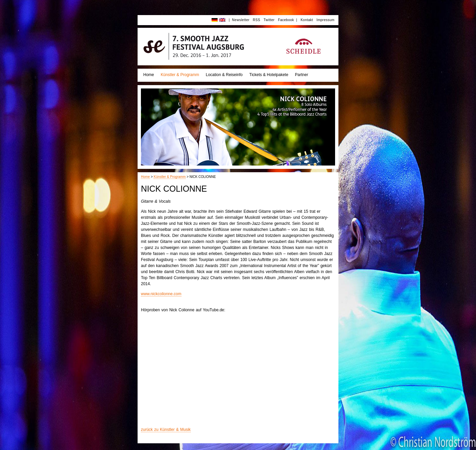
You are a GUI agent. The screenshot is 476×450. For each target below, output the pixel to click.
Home (149, 75)
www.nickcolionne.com (161, 294)
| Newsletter (239, 20)
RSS (256, 20)
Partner (301, 75)
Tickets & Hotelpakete (269, 75)
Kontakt (307, 20)
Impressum (325, 20)
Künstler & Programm (180, 75)
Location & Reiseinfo (224, 75)
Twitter (269, 20)
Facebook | (288, 20)
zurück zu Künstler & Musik (166, 430)
